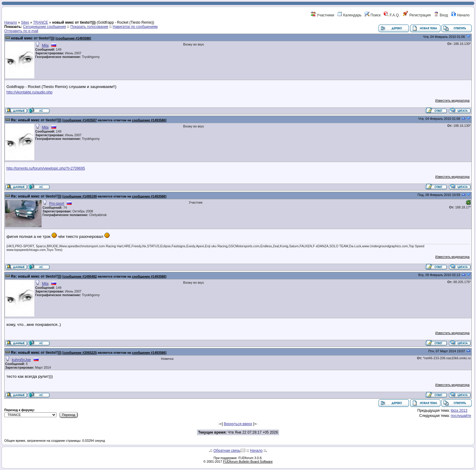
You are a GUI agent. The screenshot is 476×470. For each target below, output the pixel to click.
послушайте (461, 416)
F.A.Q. (392, 15)
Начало (460, 15)
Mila (45, 46)
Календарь (349, 15)
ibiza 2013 (459, 411)
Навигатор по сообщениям (135, 27)
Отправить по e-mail (21, 31)
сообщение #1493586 (73, 38)
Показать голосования (89, 27)
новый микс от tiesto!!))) (33, 38)
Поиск (373, 15)
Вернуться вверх (238, 424)
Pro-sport (57, 204)
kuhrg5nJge (21, 360)
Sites (25, 22)
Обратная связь (227, 451)
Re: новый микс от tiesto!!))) (36, 120)
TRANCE (41, 22)
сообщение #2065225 (80, 353)
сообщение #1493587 (80, 120)
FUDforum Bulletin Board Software (248, 462)
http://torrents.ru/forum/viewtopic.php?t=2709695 (46, 168)
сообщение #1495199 (80, 196)
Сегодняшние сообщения (45, 27)
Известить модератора (452, 100)
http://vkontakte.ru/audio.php (29, 92)
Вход (441, 15)
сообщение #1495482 (80, 276)
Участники (323, 15)
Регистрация (417, 15)
